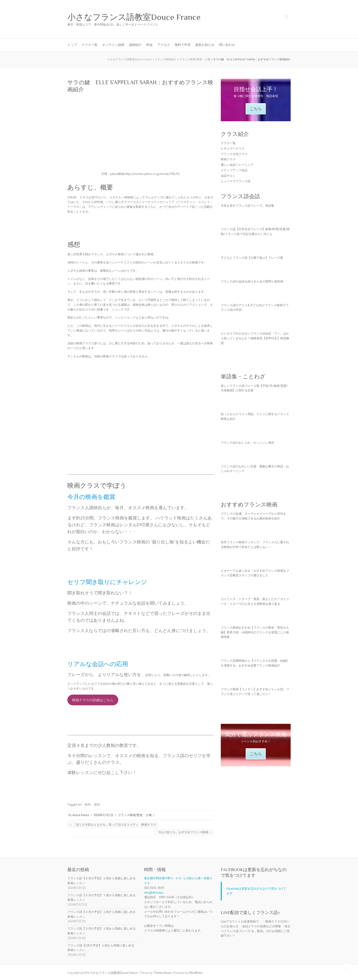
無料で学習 (183, 45)
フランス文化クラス (234, 154)
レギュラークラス (233, 149)
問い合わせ (227, 45)
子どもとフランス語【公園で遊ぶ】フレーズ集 (252, 258)
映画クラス (228, 159)
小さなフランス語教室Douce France (134, 17)
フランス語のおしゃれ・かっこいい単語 (247, 443)
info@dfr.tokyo (154, 893)
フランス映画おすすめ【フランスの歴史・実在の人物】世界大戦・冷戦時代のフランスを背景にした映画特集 (255, 632)
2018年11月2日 (103, 815)
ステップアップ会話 (234, 170)
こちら (256, 109)
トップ (72, 45)
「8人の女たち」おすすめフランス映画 (184, 832)
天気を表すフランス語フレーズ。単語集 (247, 206)
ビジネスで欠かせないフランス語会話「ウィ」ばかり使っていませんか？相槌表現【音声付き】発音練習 (255, 338)
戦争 (88, 805)
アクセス (164, 45)
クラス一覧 (89, 45)
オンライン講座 (113, 45)
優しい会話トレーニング (237, 165)
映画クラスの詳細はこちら (93, 700)
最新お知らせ (205, 45)
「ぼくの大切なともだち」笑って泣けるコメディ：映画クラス (113, 825)
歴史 (97, 805)
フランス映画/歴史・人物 (135, 815)
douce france (81, 815)
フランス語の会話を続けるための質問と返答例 (252, 281)
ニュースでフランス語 (236, 181)
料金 (150, 45)
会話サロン (228, 176)
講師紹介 (135, 45)
